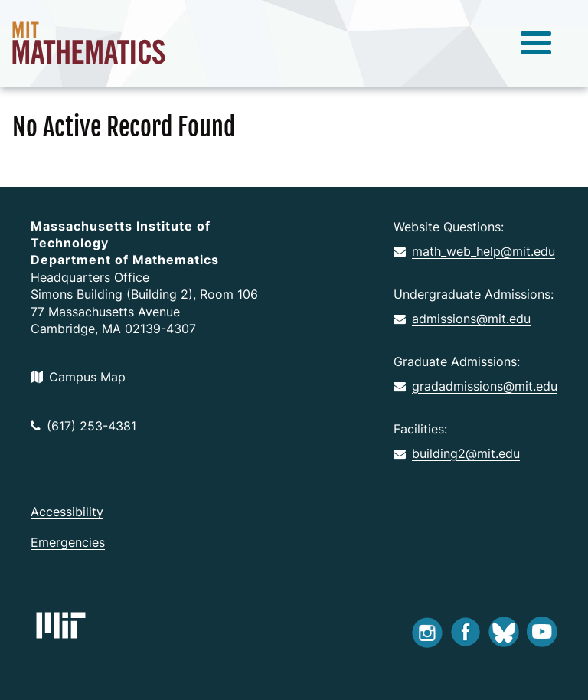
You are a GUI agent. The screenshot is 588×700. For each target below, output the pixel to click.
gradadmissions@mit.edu (475, 386)
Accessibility (67, 512)
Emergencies (68, 542)
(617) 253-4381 (83, 426)
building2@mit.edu (457, 453)
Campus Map (78, 377)
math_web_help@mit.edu (474, 251)
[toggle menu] (536, 44)
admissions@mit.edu (462, 319)
